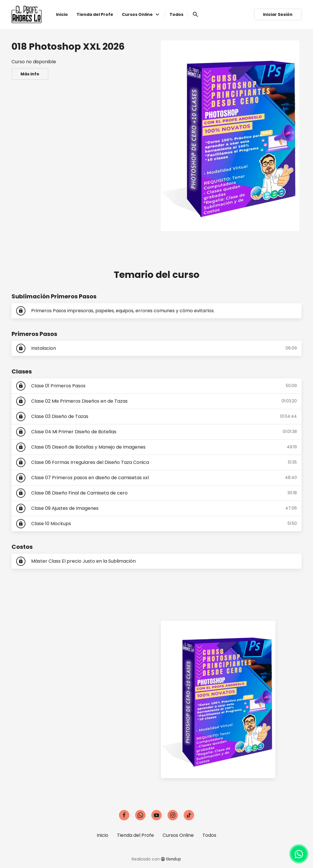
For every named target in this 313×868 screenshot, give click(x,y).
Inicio (103, 835)
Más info (30, 74)
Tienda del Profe (135, 835)
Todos (209, 835)
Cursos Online (178, 835)
